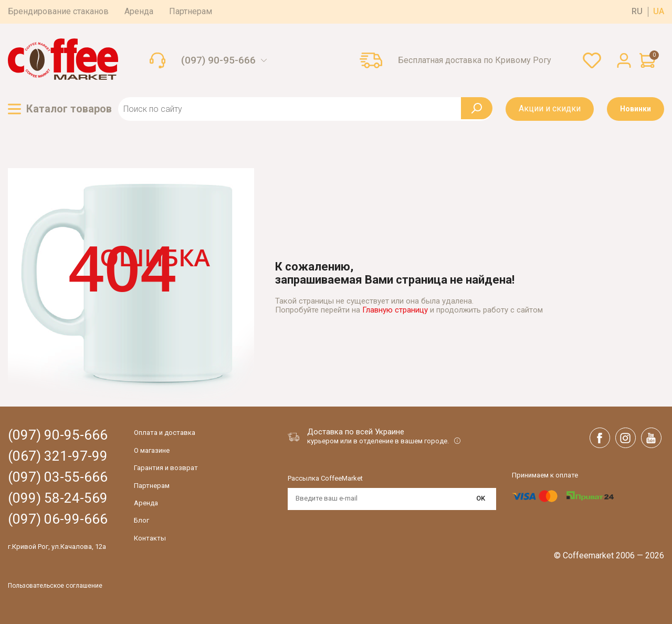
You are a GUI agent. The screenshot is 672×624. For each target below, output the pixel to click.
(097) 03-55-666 (58, 477)
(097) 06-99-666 (58, 519)
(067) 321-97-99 (58, 456)
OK (481, 498)
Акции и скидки (550, 108)
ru (637, 12)
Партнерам (191, 11)
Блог (141, 520)
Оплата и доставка (165, 433)
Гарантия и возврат (166, 468)
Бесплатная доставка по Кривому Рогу (475, 60)
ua (659, 12)
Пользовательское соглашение (55, 586)
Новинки (636, 109)
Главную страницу (395, 310)
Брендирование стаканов (58, 11)
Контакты (150, 538)
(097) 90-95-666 (218, 60)
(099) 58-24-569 (58, 498)
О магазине (152, 450)
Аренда (139, 11)
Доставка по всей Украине (356, 432)
